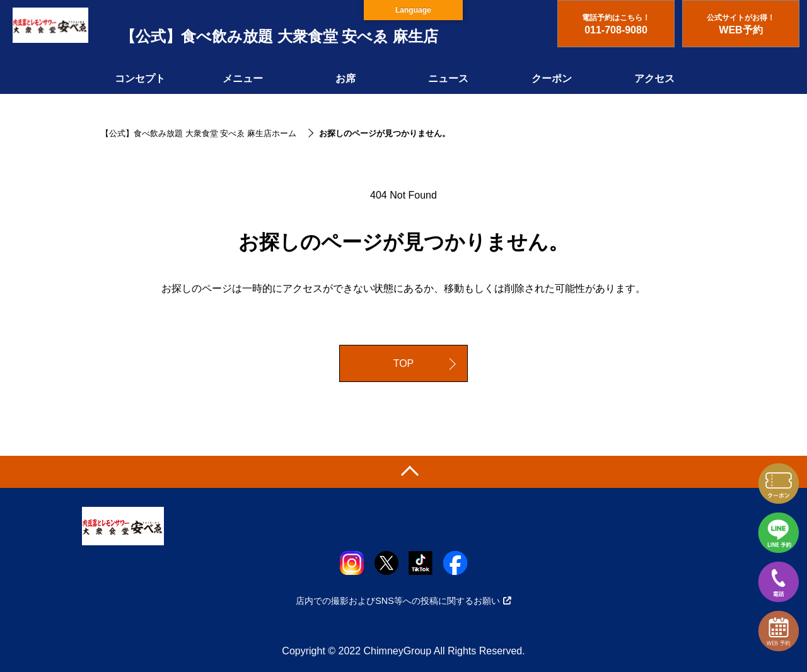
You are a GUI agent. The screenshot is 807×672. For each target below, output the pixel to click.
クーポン (552, 78)
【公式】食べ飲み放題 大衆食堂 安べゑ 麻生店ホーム (199, 133)
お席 (345, 78)
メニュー (243, 78)
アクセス (654, 78)
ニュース (448, 78)
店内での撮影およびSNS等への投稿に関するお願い (403, 601)
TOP (404, 363)
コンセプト (140, 78)
